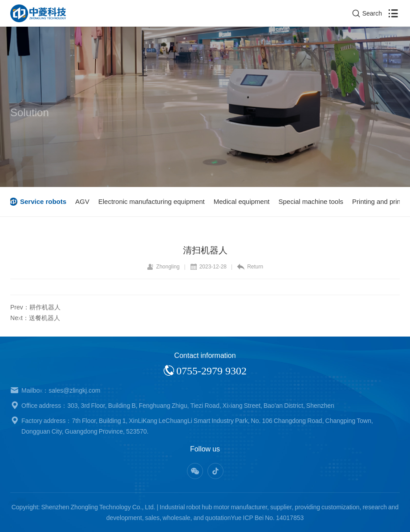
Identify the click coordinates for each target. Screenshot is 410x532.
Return (250, 267)
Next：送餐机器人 (35, 318)
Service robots (44, 201)
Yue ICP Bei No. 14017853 (267, 518)
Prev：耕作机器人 (35, 307)
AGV (83, 201)
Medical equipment (243, 201)
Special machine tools (312, 201)
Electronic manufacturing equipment (152, 201)
